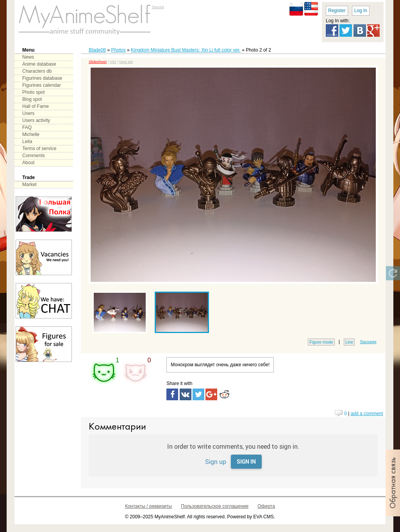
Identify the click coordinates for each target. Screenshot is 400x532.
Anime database (39, 64)
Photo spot (33, 92)
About (28, 163)
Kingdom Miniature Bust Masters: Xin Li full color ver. (186, 50)
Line (349, 342)
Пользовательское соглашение (215, 506)
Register (337, 11)
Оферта (266, 506)
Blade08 (97, 50)
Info (113, 62)
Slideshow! (98, 62)
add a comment (367, 414)
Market (29, 184)
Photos (118, 50)
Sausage (368, 342)
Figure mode (321, 342)
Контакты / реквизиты (148, 506)
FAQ (27, 127)
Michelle (31, 134)
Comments (34, 156)
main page (85, 20)
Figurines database (42, 78)
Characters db (37, 71)
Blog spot (32, 99)
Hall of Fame (36, 106)
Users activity (36, 120)
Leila (27, 142)
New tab (126, 62)
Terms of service (39, 149)
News (28, 57)
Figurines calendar (42, 85)
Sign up (216, 461)
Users (28, 113)
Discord (158, 7)
